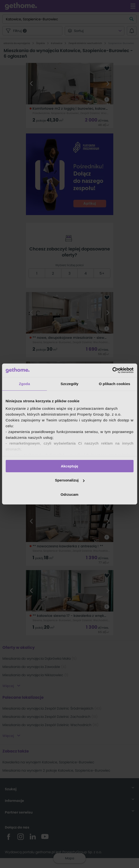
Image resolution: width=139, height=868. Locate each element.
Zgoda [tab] (25, 384)
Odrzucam (69, 494)
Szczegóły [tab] (69, 384)
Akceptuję (70, 466)
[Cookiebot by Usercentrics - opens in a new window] (112, 370)
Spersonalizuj (70, 480)
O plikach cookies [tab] (115, 384)
